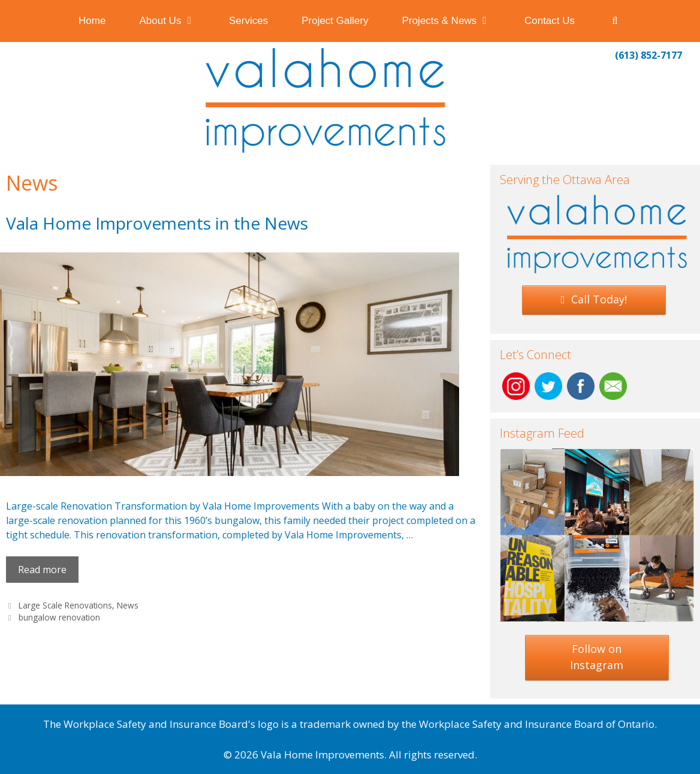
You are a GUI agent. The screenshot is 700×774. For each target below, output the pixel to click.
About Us (176, 21)
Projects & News (455, 21)
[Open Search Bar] (615, 21)
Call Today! (594, 299)
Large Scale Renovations (65, 605)
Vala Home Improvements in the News (157, 223)
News (128, 605)
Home (92, 21)
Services (248, 21)
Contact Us (550, 21)
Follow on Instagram (597, 657)
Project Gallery (335, 21)
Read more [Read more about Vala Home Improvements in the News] (42, 570)
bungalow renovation (59, 617)
